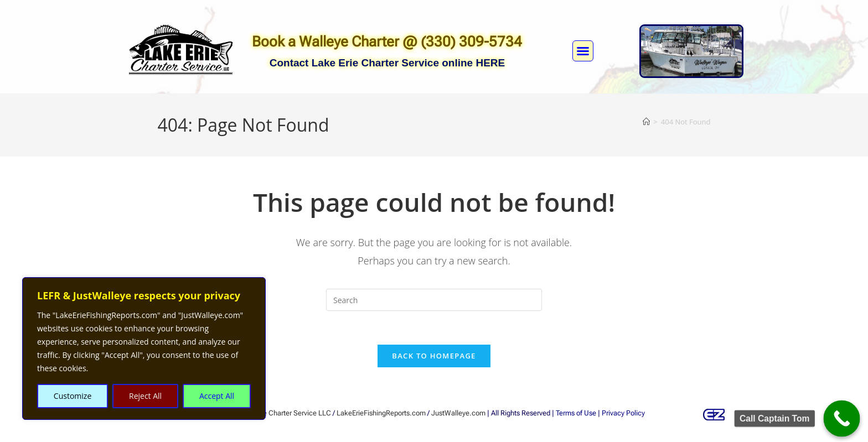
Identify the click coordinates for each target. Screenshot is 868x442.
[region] (144, 349)
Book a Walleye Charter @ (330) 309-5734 (387, 41)
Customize (73, 396)
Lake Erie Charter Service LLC (285, 413)
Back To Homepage (434, 356)
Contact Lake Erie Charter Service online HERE (387, 63)
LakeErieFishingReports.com (381, 413)
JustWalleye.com (458, 413)
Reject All (145, 396)
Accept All (217, 396)
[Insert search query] (434, 300)
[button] (583, 51)
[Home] (646, 122)
